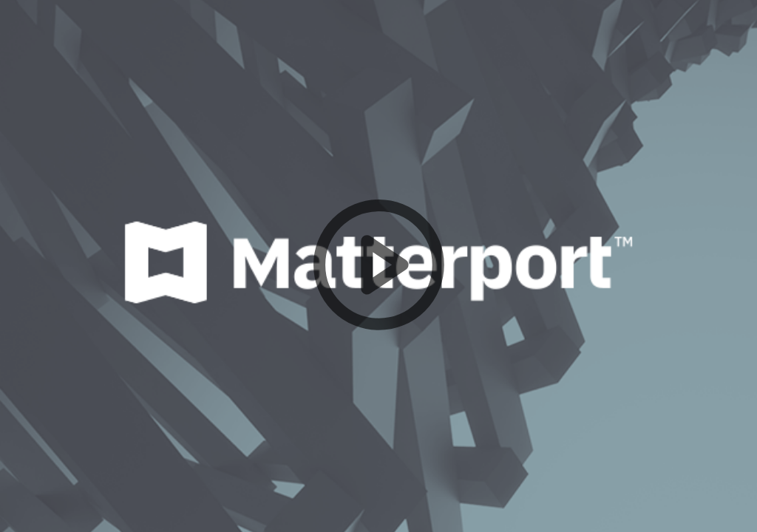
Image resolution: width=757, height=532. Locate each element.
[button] (378, 266)
